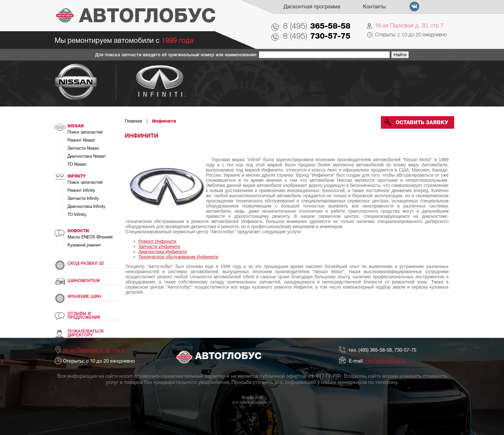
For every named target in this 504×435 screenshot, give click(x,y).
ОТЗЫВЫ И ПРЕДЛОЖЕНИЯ (84, 316)
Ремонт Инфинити (157, 241)
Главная (133, 121)
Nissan (76, 126)
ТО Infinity (77, 215)
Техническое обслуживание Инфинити (178, 257)
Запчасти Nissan (83, 149)
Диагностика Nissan (86, 157)
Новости (78, 231)
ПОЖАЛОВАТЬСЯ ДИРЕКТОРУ (85, 333)
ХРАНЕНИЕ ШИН (84, 297)
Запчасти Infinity (83, 199)
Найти (400, 55)
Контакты (374, 7)
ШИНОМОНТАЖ (84, 281)
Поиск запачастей (85, 133)
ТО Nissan (77, 165)
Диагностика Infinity (86, 207)
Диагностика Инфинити (163, 252)
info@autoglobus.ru (386, 361)
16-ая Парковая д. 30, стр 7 (409, 26)
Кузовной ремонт (84, 245)
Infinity (77, 176)
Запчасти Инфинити (159, 246)
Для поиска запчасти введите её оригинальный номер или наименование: (177, 55)
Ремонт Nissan (81, 141)
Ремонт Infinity (81, 191)
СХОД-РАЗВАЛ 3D (86, 264)
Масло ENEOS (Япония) (90, 237)
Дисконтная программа (312, 7)
